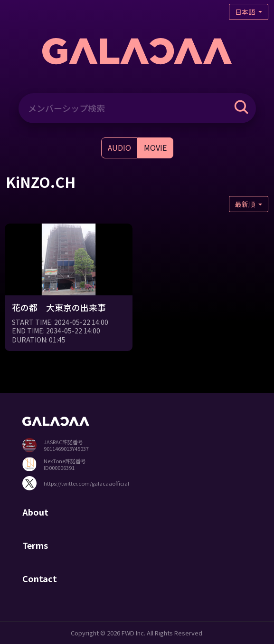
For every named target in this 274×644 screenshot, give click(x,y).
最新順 (246, 204)
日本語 (246, 12)
